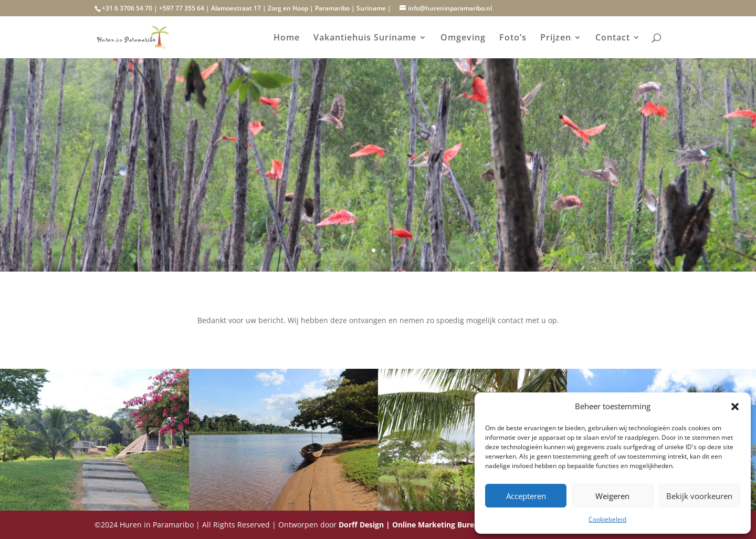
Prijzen (556, 38)
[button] (735, 407)
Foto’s (513, 38)
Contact (613, 38)
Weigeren (612, 496)
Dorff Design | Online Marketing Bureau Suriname (429, 525)
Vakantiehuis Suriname (365, 38)
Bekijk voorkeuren (699, 496)
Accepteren (526, 496)
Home (287, 38)
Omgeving (463, 38)
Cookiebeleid (607, 519)
